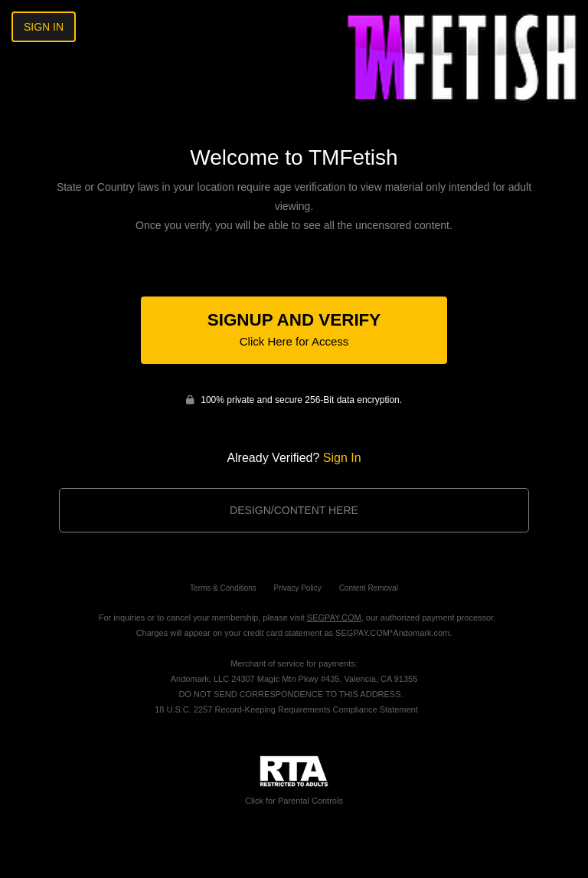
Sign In (44, 27)
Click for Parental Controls (294, 780)
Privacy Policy (298, 588)
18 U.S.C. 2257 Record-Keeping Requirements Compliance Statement (286, 709)
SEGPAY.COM (334, 618)
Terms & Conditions (223, 588)
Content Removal (369, 588)
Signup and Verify (294, 329)
